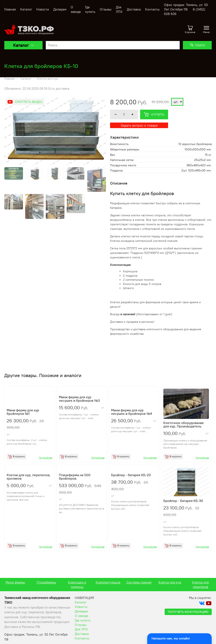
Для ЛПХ (81, 634)
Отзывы (106, 9)
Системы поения (170, 587)
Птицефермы (77, 587)
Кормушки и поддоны (108, 589)
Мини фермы (46, 587)
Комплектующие (139, 587)
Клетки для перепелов (15, 589)
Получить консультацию (188, 616)
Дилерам (60, 9)
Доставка (134, 9)
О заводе (81, 620)
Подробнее (46, 460)
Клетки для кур (47, 79)
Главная (10, 9)
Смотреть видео (29, 102)
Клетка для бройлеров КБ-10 (41, 66)
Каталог (26, 9)
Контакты (152, 9)
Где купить (83, 625)
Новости (43, 9)
